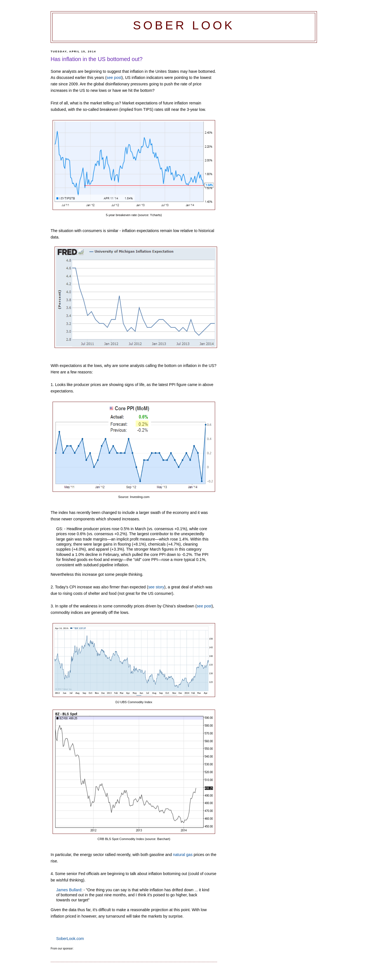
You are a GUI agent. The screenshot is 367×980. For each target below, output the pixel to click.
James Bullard (69, 890)
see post (114, 78)
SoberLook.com (70, 939)
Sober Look (184, 25)
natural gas (183, 855)
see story (156, 587)
